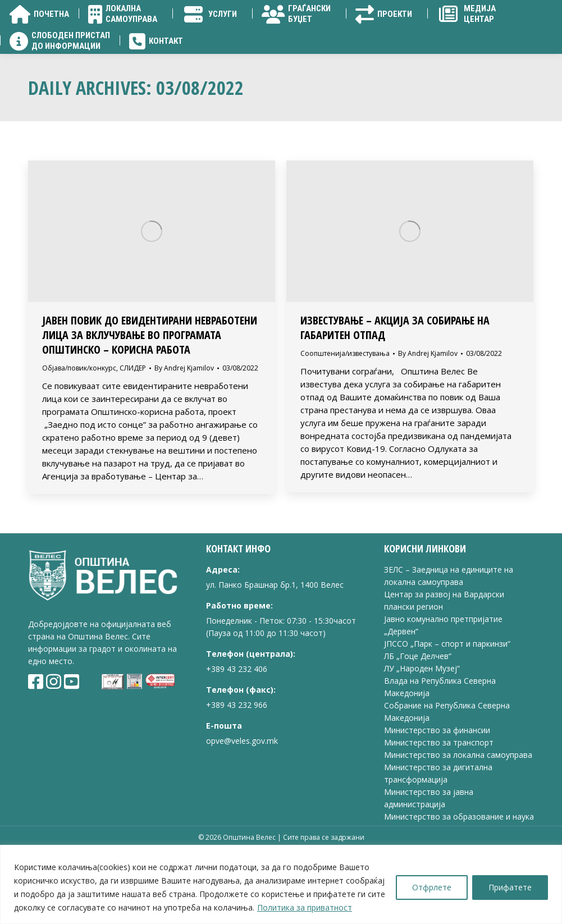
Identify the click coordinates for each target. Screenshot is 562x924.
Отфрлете (432, 887)
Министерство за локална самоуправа (458, 819)
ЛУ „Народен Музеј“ (422, 732)
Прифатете (510, 887)
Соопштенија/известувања (345, 417)
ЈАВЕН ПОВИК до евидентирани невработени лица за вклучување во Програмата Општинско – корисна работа (150, 399)
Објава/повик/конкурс (79, 432)
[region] (281, 884)
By (184, 432)
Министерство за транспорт (440, 806)
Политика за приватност (305, 907)
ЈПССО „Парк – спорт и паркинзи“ (447, 708)
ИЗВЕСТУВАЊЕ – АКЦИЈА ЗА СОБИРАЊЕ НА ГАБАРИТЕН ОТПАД (395, 392)
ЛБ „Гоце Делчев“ (418, 720)
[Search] (506, 39)
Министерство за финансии (437, 794)
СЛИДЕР (133, 432)
